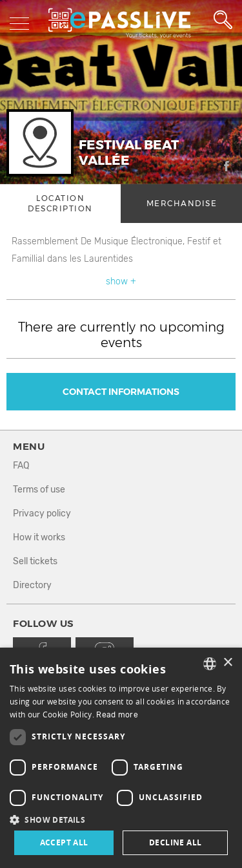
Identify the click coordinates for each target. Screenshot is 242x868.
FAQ (21, 466)
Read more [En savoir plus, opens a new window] (117, 715)
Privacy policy (42, 513)
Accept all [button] (64, 842)
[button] (121, 819)
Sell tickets (35, 561)
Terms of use (39, 490)
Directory (32, 585)
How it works (39, 537)
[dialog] (121, 758)
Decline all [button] (175, 842)
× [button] (227, 663)
